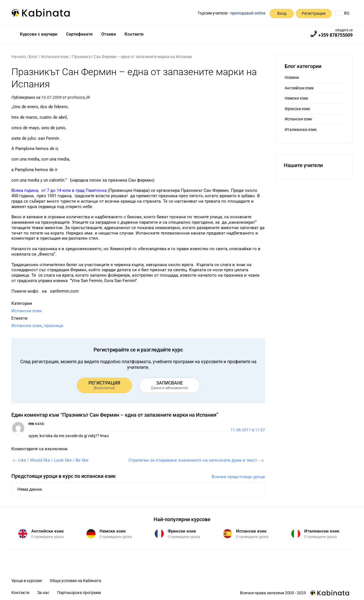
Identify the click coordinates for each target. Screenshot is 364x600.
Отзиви (109, 34)
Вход (282, 13)
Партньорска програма (79, 593)
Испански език (55, 57)
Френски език (297, 109)
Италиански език (301, 130)
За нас (43, 593)
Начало (18, 57)
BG (343, 13)
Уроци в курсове (27, 581)
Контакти (134, 34)
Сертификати (79, 34)
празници (54, 326)
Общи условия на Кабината (76, 581)
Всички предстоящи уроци (238, 477)
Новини (292, 77)
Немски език (296, 98)
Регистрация (314, 13)
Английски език (299, 88)
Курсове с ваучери (39, 34)
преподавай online (248, 13)
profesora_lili (79, 97)
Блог (33, 57)
